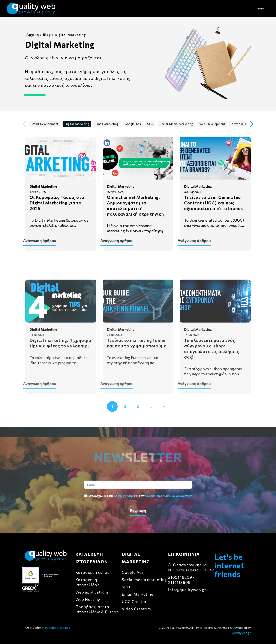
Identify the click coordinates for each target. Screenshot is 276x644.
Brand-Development (44, 124)
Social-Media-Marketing (176, 124)
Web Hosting (88, 599)
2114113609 (179, 582)
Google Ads (133, 572)
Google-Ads (133, 124)
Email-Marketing (107, 124)
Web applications (92, 592)
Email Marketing (138, 594)
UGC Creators (135, 601)
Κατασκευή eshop (93, 572)
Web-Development (212, 124)
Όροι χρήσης (34, 628)
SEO (150, 124)
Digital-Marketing (77, 124)
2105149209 (180, 577)
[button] (252, 124)
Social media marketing (144, 580)
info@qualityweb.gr (187, 590)
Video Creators (136, 609)
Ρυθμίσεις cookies (57, 628)
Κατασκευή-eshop (244, 124)
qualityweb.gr (241, 633)
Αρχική (30, 34)
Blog (44, 34)
